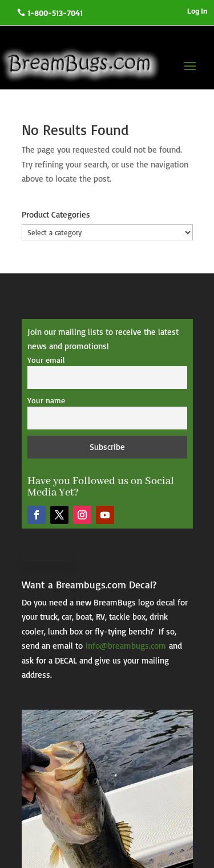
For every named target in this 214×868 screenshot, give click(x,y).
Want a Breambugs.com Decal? (89, 584)
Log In (197, 11)
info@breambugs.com (126, 646)
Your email (46, 360)
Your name (46, 400)
